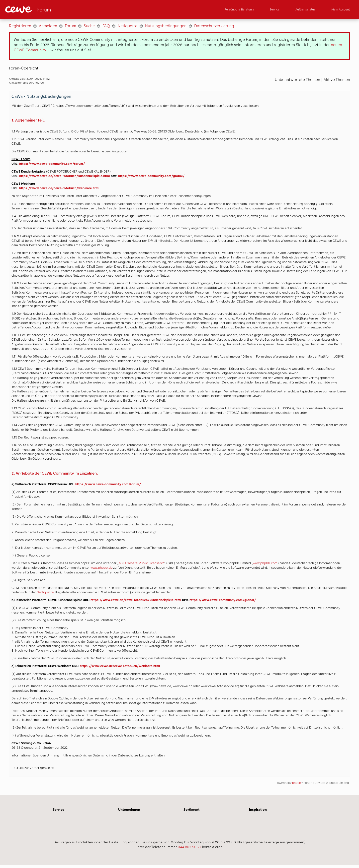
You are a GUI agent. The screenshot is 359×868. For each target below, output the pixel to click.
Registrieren (20, 26)
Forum (70, 26)
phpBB (297, 783)
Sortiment (191, 809)
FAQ (106, 26)
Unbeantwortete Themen (297, 80)
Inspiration (258, 809)
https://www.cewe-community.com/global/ (151, 176)
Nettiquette (45, 592)
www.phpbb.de (101, 568)
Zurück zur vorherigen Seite (34, 768)
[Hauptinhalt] (179, 407)
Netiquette (128, 26)
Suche (89, 26)
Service (58, 809)
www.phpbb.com (265, 563)
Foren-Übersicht (24, 68)
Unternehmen (129, 809)
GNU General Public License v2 (141, 563)
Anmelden (48, 26)
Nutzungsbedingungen (166, 26)
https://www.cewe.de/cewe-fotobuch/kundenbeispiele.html (65, 176)
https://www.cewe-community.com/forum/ (52, 164)
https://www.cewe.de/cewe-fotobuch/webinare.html (59, 188)
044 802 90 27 (189, 847)
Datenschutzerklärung (214, 26)
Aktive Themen (337, 80)
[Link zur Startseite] (54, 10)
